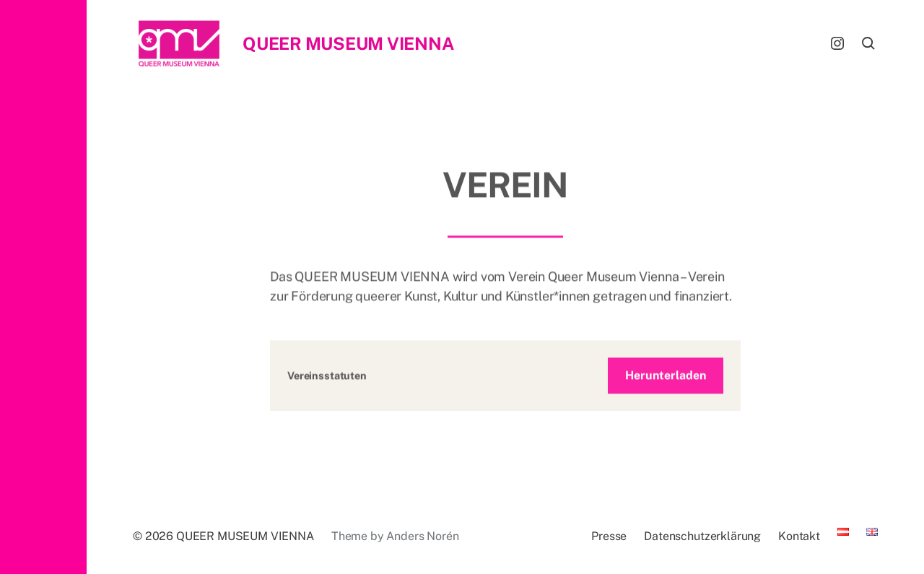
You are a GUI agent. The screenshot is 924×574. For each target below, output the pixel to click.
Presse (609, 536)
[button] (43, 287)
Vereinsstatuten (327, 379)
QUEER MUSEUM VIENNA (348, 43)
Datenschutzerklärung (702, 536)
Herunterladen (666, 379)
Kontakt (799, 536)
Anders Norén (422, 536)
